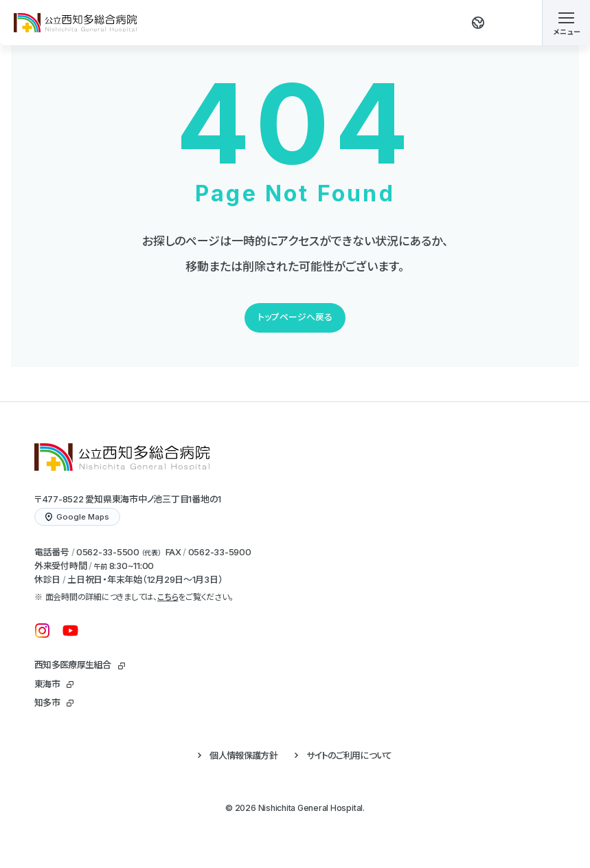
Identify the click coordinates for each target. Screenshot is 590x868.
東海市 (47, 684)
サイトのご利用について (349, 755)
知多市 (47, 702)
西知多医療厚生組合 (72, 665)
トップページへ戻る (295, 317)
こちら (168, 597)
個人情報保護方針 (243, 755)
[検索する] (515, 23)
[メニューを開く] (566, 23)
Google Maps (77, 517)
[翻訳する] (478, 23)
